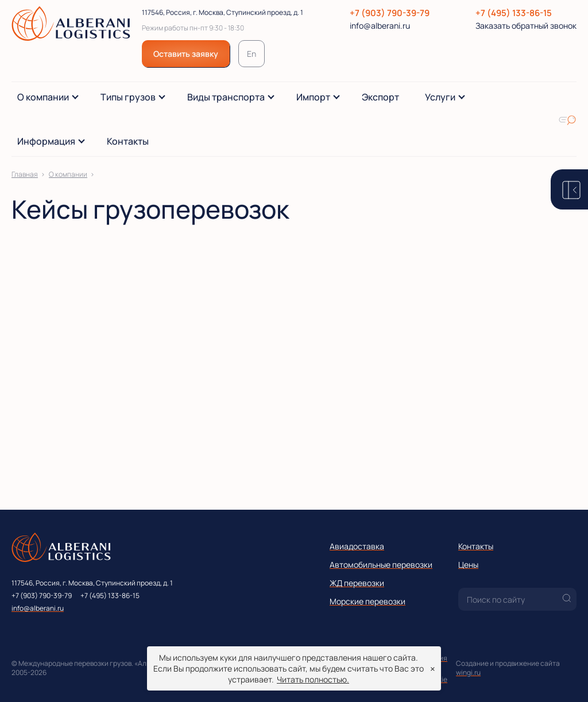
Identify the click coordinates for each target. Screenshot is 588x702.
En (252, 54)
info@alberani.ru (380, 26)
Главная (25, 174)
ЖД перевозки (357, 583)
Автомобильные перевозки (381, 565)
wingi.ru (468, 672)
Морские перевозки (367, 601)
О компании (68, 174)
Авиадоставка (357, 546)
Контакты (476, 546)
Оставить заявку (186, 54)
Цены (468, 565)
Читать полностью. (313, 679)
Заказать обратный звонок (526, 26)
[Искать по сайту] (567, 119)
